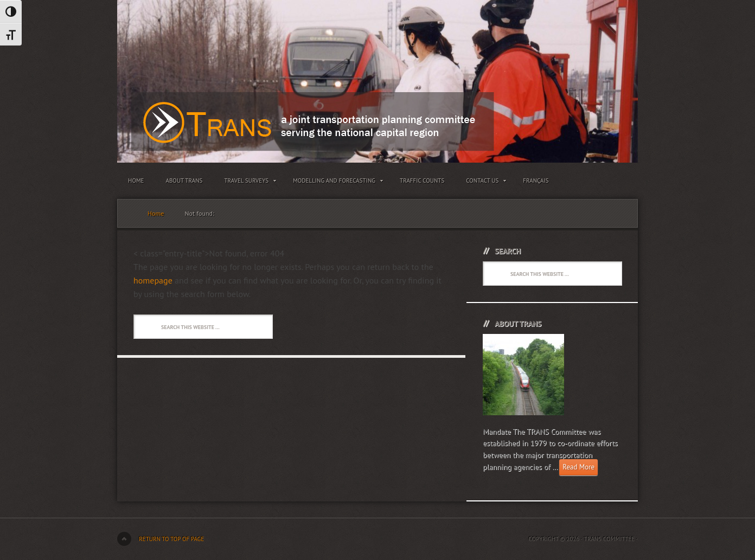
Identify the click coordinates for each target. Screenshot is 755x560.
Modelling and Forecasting (335, 183)
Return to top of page (171, 539)
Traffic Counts (422, 181)
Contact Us (484, 183)
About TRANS (184, 181)
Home (136, 181)
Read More (578, 467)
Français (536, 181)
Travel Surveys (248, 183)
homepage (153, 280)
